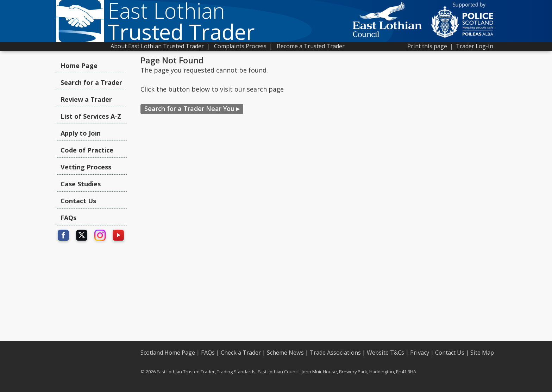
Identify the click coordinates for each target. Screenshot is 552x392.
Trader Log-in (475, 46)
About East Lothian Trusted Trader (157, 46)
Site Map (482, 353)
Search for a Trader (91, 82)
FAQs (68, 218)
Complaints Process (240, 46)
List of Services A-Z (91, 116)
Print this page (427, 46)
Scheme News (285, 353)
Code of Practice (87, 150)
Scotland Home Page (168, 353)
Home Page (79, 66)
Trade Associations (335, 353)
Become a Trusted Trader (311, 46)
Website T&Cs (385, 353)
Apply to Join (81, 133)
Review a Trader (86, 99)
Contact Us (78, 201)
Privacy (420, 353)
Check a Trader (241, 353)
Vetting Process (86, 167)
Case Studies (81, 184)
